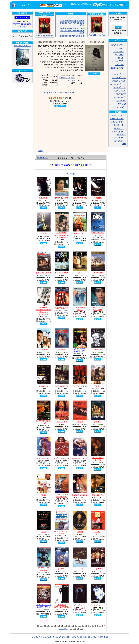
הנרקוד (98, 568)
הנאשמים (44, 198)
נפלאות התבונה (80, 198)
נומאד (98, 386)
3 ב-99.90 (119, 125)
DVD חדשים (117, 45)
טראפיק (98, 421)
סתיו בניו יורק (98, 495)
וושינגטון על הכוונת (80, 308)
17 (59, 626)
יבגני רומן (71, 80)
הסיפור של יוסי (62, 272)
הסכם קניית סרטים (22, 45)
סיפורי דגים (98, 272)
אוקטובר (80, 421)
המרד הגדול (62, 421)
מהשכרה (119, 138)
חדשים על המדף (44, 27)
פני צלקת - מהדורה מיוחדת (62, 606)
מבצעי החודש (117, 115)
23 (38, 626)
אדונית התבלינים (62, 458)
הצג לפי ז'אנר (120, 74)
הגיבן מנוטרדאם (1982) (44, 422)
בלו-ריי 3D (118, 52)
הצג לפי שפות (119, 81)
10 (83, 626)
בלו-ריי (120, 48)
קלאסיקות (121, 107)
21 (45, 626)
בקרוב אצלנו (117, 68)
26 (75, 629)
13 (73, 626)
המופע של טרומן (44, 272)
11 (80, 626)
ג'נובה (44, 495)
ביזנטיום (44, 233)
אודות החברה (79, 637)
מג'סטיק (62, 568)
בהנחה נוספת (97, 33)
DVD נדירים (118, 61)
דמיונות (62, 349)
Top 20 (120, 58)
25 (78, 629)
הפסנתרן (98, 198)
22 (41, 626)
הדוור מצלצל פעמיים (98, 459)
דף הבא (63, 628)
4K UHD (119, 55)
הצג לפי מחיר (120, 87)
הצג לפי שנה (120, 91)
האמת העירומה (80, 386)
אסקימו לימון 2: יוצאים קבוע (62, 495)
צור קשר (92, 637)
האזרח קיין (98, 349)
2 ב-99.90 (119, 128)
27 (71, 629)
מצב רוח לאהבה (80, 495)
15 (66, 626)
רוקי (80, 272)
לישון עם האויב (62, 198)
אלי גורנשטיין (64, 78)
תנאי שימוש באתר (62, 637)
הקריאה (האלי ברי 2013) (98, 308)
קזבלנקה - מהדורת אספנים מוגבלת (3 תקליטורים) (44, 311)
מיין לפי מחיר (71, 173)
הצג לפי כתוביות (118, 84)
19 (52, 626)
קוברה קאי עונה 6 (44, 606)
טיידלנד (80, 568)
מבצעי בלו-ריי (117, 118)
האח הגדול (44, 349)
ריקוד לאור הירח (80, 458)
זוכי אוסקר (121, 101)
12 (76, 626)
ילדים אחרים (120, 97)
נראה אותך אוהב (43, 458)
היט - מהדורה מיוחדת (44, 569)
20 (48, 626)
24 (82, 629)
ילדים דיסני (121, 94)
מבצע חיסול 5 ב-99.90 (119, 133)
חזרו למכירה (117, 122)
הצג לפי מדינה (119, 77)
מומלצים (119, 64)
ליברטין (80, 532)
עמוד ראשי (103, 637)
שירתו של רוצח (62, 386)
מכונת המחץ (80, 350)
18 (55, 626)
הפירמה (98, 605)
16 (62, 626)
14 (69, 626)
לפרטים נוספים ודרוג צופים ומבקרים (60, 92)
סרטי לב (122, 104)
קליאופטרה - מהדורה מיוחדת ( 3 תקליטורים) (62, 235)
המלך (98, 532)
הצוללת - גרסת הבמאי (98, 234)
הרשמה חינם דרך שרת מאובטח (22, 25)
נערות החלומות (62, 308)
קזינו (44, 532)
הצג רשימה (43, 157)
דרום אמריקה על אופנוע (62, 532)
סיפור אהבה (80, 233)
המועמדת (44, 386)
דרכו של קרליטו (80, 605)
